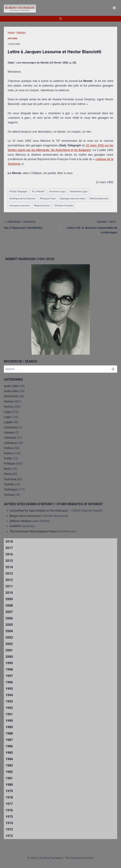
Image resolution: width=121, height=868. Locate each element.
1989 (9, 727)
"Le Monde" (38, 192)
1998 (9, 669)
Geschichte (11, 396)
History (8, 407)
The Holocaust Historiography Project (34, 531)
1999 (9, 663)
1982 (9, 772)
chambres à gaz (79, 192)
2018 (9, 542)
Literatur (9, 432)
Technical (10, 479)
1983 (9, 765)
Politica (9, 448)
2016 (9, 554)
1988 (9, 733)
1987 (9, 740)
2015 (9, 561)
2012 (9, 580)
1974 (9, 823)
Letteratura (11, 427)
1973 (9, 829)
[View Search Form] (61, 19)
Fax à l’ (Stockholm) (31, 224)
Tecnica (9, 495)
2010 (9, 593)
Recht (8, 469)
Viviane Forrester (64, 206)
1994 (9, 695)
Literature (10, 438)
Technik (9, 484)
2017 (9, 548)
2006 (9, 618)
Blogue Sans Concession (25, 516)
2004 (9, 631)
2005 (9, 625)
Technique (10, 489)
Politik (8, 458)
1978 (9, 797)
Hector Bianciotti (99, 199)
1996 (9, 682)
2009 (9, 599)
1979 (9, 791)
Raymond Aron (42, 206)
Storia (8, 474)
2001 (9, 650)
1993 (9, 701)
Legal (7, 417)
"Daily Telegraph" (19, 192)
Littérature (10, 443)
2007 (9, 612)
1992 (9, 708)
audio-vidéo (11, 386)
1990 (9, 721)
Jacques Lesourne (19, 206)
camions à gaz (57, 192)
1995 (9, 689)
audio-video (11, 391)
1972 (9, 836)
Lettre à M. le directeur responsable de (90, 227)
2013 (9, 573)
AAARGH (15, 526)
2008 (9, 605)
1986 (9, 746)
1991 (9, 714)
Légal (7, 412)
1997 (9, 676)
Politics (9, 453)
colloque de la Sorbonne (22, 199)
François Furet (48, 199)
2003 (9, 637)
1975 (9, 817)
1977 (9, 804)
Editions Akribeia (20, 521)
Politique (9, 464)
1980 (9, 785)
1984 (9, 759)
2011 (9, 586)
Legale (8, 422)
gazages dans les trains (73, 199)
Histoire (13, 38)
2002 (9, 644)
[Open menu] (114, 8)
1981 (9, 778)
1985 (9, 753)
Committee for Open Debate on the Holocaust (39, 511)
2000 (9, 657)
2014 (9, 567)
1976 (9, 810)
